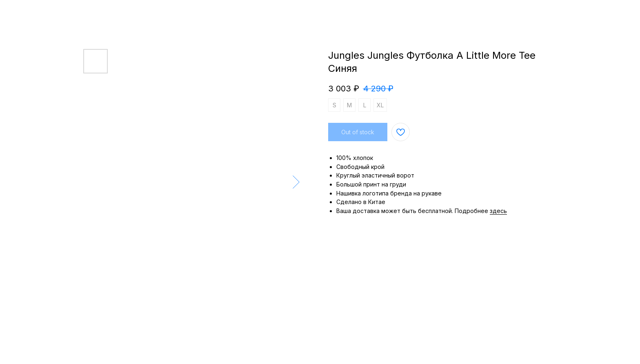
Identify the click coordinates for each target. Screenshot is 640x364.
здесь (498, 211)
